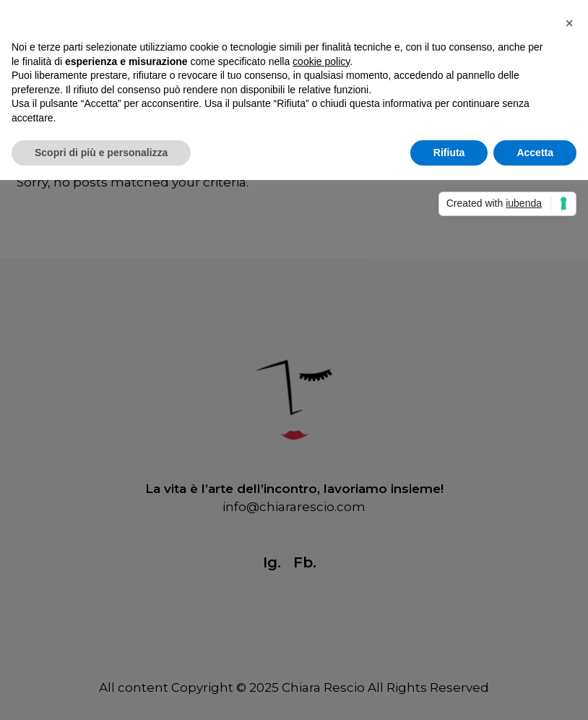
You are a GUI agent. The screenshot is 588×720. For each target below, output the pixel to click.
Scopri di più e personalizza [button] (101, 153)
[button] (569, 23)
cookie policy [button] (321, 61)
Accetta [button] (535, 153)
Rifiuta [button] (449, 153)
